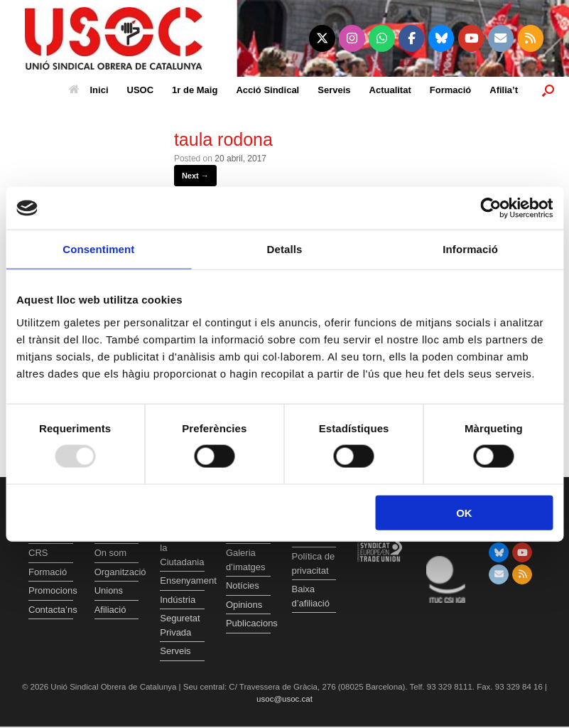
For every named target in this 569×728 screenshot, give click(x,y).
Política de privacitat (314, 563)
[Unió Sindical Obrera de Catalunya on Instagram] (352, 38)
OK (464, 512)
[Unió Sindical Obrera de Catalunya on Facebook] (412, 38)
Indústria (178, 600)
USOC (141, 90)
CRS (38, 553)
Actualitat (390, 90)
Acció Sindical (267, 90)
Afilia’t (504, 90)
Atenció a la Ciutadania (182, 548)
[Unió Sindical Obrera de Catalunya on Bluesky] (441, 38)
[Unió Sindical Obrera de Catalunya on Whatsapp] (382, 38)
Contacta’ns (51, 610)
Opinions (244, 605)
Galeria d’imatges (246, 560)
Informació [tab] (470, 249)
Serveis (334, 90)
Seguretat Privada (180, 625)
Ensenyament (182, 580)
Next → (195, 176)
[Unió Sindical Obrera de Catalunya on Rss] (531, 38)
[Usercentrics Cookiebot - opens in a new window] (491, 208)
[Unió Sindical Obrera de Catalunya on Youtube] (471, 38)
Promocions (51, 590)
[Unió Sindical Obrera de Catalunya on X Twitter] (322, 38)
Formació (451, 90)
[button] (548, 90)
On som (111, 553)
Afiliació (110, 610)
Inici (89, 90)
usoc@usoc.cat (284, 699)
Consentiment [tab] (98, 249)
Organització (117, 572)
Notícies (243, 585)
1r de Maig (195, 90)
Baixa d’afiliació (311, 596)
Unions (109, 590)
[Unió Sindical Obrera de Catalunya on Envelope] (501, 38)
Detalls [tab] (285, 249)
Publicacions (248, 623)
